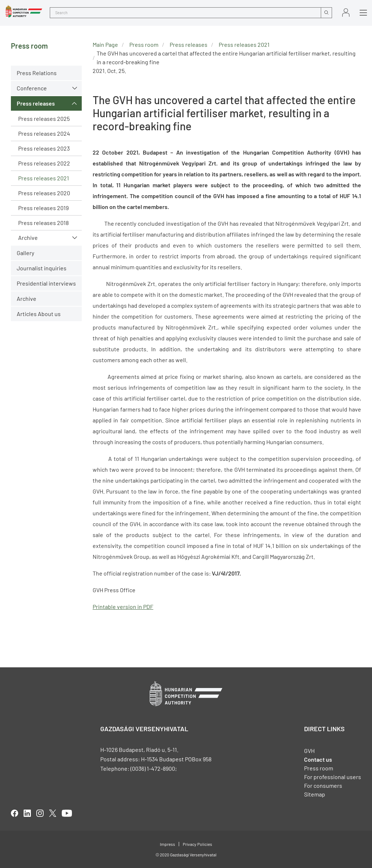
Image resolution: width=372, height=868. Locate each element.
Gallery (25, 253)
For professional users (333, 777)
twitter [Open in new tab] (53, 813)
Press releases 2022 (44, 163)
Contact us (318, 759)
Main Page (105, 44)
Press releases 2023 (44, 148)
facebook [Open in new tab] (15, 813)
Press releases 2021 (44, 178)
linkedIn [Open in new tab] (27, 813)
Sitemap (315, 794)
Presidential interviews (46, 283)
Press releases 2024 (44, 133)
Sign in (346, 13)
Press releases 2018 (43, 223)
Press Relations (37, 73)
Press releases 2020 (44, 193)
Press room (144, 44)
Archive (28, 238)
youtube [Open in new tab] (67, 813)
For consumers (323, 785)
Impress (167, 844)
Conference (32, 88)
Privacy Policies (197, 844)
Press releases (36, 103)
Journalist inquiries (42, 268)
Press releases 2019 (43, 208)
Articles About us (39, 314)
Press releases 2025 (44, 118)
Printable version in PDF (123, 607)
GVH (309, 751)
